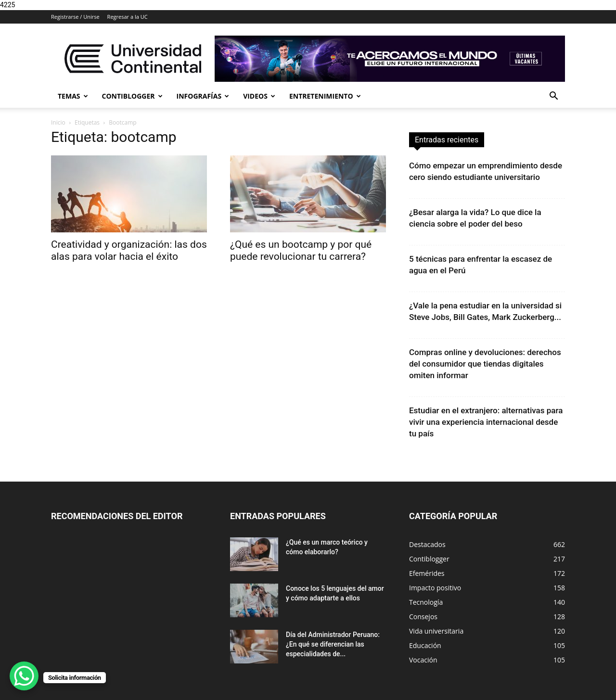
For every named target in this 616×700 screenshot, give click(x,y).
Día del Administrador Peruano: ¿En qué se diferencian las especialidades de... (333, 644)
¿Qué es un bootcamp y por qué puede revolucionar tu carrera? (301, 250)
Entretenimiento (325, 96)
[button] (553, 97)
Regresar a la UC (128, 17)
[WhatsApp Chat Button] (24, 676)
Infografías (203, 96)
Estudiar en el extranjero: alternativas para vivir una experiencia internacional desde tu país (486, 422)
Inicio (58, 122)
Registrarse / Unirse (75, 17)
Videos (259, 96)
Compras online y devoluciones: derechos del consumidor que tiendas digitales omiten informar (485, 364)
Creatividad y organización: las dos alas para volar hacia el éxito (129, 250)
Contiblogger (132, 96)
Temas (73, 96)
